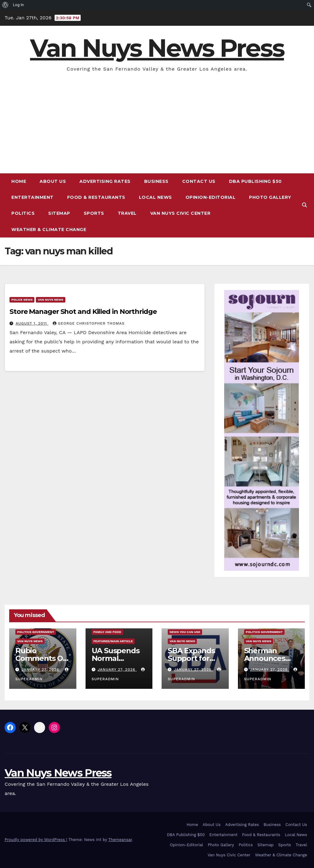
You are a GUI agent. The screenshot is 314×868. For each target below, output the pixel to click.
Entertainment (33, 197)
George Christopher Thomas (89, 323)
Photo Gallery (270, 197)
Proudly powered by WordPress (35, 840)
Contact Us (199, 181)
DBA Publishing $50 (255, 181)
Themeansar (120, 840)
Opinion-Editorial (211, 197)
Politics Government (36, 632)
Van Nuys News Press (157, 48)
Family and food (107, 632)
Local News (155, 197)
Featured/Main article (113, 641)
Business (156, 181)
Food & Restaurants (96, 197)
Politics (23, 213)
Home (19, 181)
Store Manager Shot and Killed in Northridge (83, 312)
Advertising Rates (105, 181)
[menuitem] (5, 5)
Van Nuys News (50, 300)
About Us (53, 181)
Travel (127, 213)
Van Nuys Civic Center (180, 213)
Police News (22, 300)
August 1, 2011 (32, 323)
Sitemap (59, 213)
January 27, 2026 (41, 669)
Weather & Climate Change (49, 230)
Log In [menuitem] (18, 5)
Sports (94, 213)
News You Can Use (185, 632)
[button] (304, 205)
